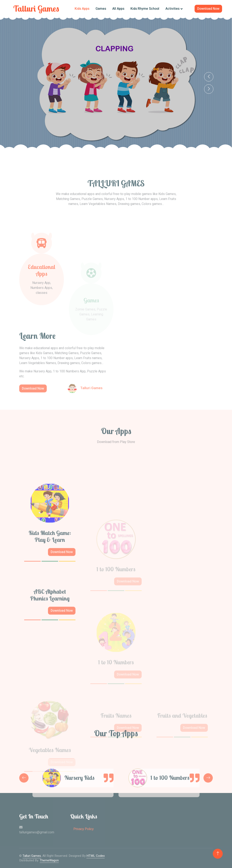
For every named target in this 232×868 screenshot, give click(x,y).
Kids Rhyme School (145, 9)
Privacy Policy (84, 829)
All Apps (118, 9)
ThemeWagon (49, 860)
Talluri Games (32, 856)
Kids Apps (82, 9)
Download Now (208, 9)
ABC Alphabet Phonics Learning (50, 644)
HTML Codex (96, 856)
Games (101, 9)
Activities (172, 9)
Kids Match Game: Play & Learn (50, 586)
